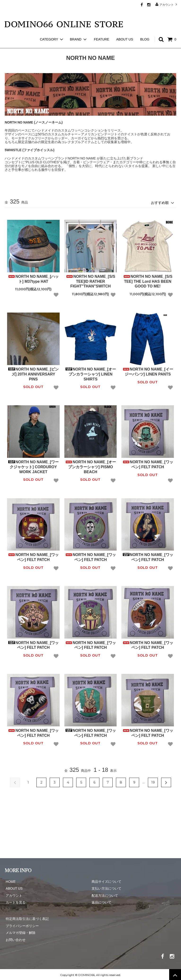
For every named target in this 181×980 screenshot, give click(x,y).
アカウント (167, 4)
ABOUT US (125, 31)
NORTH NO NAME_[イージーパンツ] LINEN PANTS (148, 371)
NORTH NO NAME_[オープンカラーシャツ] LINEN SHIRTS (90, 373)
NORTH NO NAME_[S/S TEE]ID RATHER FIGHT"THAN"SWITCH (90, 280)
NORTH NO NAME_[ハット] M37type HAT (33, 278)
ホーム (9, 45)
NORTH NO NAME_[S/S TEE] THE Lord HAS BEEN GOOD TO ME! (148, 280)
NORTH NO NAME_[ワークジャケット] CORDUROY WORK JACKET (33, 466)
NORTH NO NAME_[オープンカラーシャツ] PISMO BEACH (90, 466)
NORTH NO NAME (33, 45)
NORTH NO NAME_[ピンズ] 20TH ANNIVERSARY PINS (33, 373)
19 (153, 782)
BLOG (145, 31)
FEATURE (102, 31)
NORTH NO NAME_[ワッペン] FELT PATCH (148, 464)
